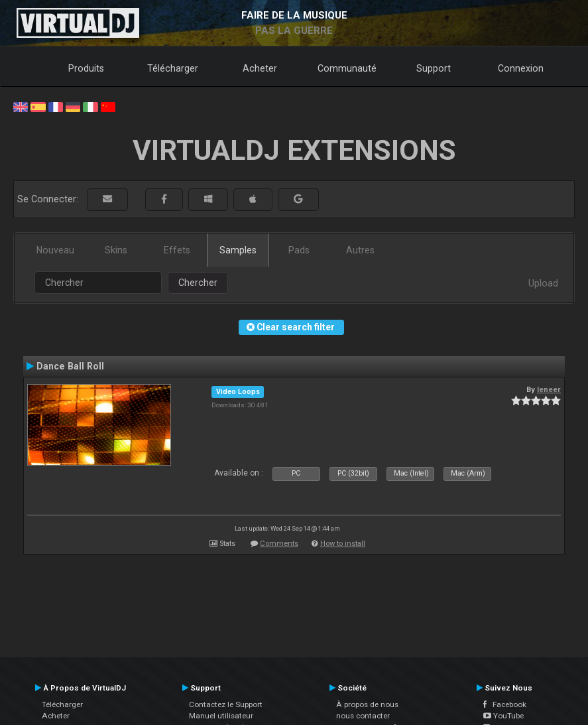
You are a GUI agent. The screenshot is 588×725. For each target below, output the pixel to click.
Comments (279, 544)
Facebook (505, 704)
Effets (177, 250)
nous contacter (363, 716)
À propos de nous (367, 704)
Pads (299, 250)
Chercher (198, 283)
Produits (86, 68)
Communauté (347, 68)
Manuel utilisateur (221, 716)
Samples (238, 250)
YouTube (503, 716)
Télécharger (173, 68)
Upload (543, 283)
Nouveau (55, 250)
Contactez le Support (226, 704)
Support (434, 68)
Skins (116, 250)
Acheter (260, 68)
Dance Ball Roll (70, 366)
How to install (343, 544)
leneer (549, 389)
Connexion (521, 68)
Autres (360, 250)
